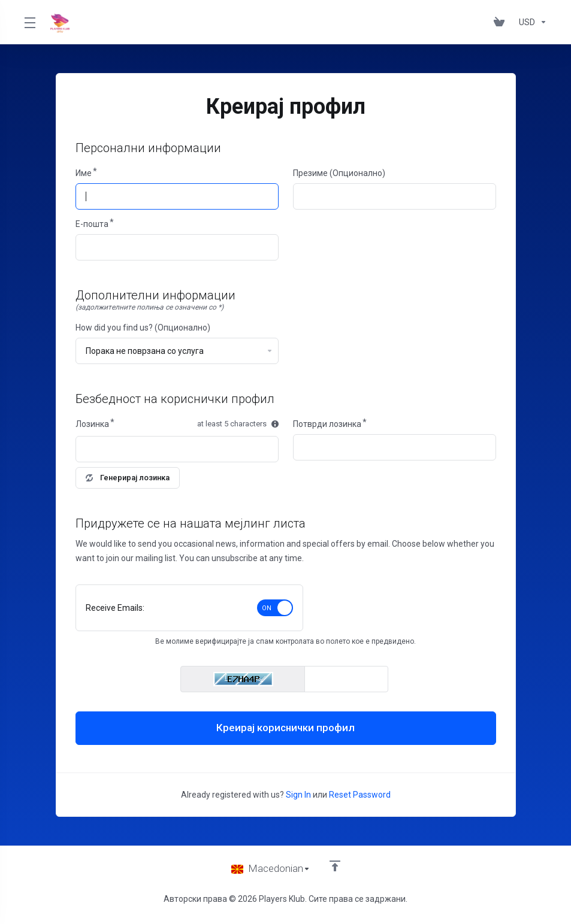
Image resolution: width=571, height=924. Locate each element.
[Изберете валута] (531, 22)
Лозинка (92, 424)
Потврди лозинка (327, 424)
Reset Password (360, 795)
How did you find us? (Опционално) (143, 328)
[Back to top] (335, 866)
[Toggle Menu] (30, 22)
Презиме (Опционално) (339, 173)
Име (84, 173)
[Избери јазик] (271, 869)
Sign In (298, 795)
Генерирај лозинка (128, 478)
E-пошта (92, 224)
